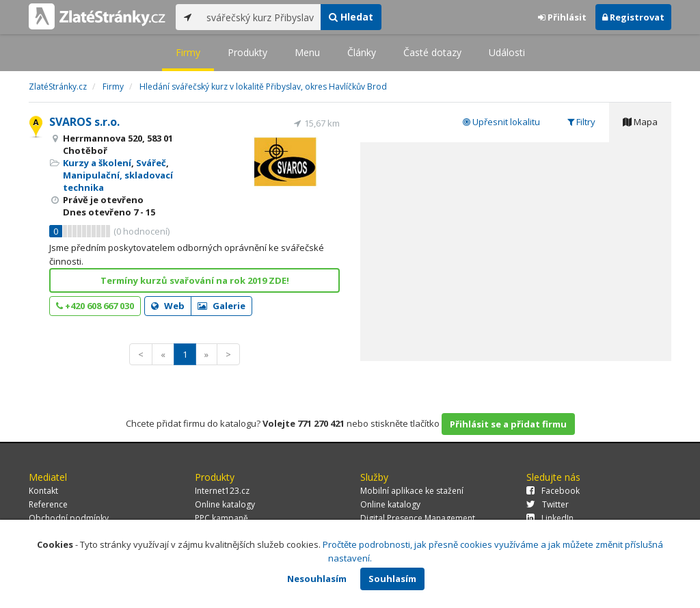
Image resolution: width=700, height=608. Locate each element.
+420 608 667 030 (95, 306)
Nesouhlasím (317, 579)
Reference (48, 504)
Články (362, 52)
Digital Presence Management (418, 518)
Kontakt (43, 491)
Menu (307, 52)
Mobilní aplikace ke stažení (412, 491)
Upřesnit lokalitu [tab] (501, 122)
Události (507, 52)
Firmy (188, 52)
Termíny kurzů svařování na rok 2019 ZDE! (195, 280)
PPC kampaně (221, 518)
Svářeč (151, 163)
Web (168, 306)
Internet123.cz (222, 491)
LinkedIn (550, 518)
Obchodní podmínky (69, 518)
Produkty (247, 52)
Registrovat (633, 17)
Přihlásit (562, 17)
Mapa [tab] (640, 122)
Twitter (548, 504)
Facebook (553, 491)
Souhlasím (392, 579)
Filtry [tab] (581, 122)
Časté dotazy (432, 52)
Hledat (351, 17)
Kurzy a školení (97, 163)
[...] (260, 17)
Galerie (221, 306)
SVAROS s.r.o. (84, 122)
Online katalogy (225, 504)
